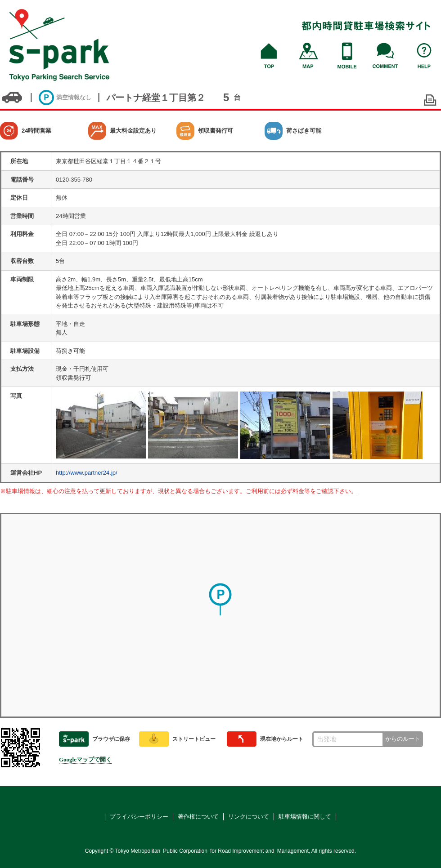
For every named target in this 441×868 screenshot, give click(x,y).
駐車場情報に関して (305, 817)
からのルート (403, 739)
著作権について (198, 817)
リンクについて (249, 817)
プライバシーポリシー (139, 817)
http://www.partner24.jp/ (87, 473)
